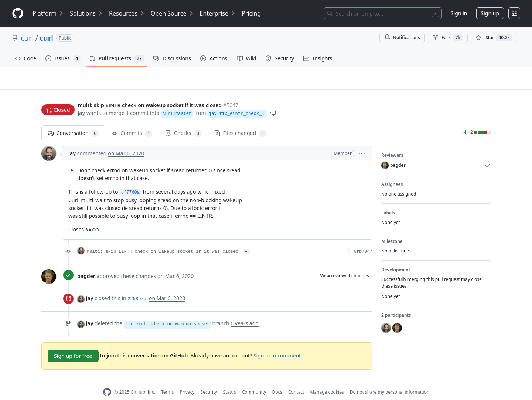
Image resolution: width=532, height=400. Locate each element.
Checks (183, 122)
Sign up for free (73, 344)
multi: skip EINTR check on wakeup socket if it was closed (163, 240)
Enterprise (218, 13)
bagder (86, 264)
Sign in (459, 13)
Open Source (172, 13)
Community (254, 380)
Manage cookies (327, 380)
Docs (277, 380)
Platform (48, 13)
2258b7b (137, 288)
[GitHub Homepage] (107, 381)
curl (27, 38)
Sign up (490, 13)
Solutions (86, 13)
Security (209, 380)
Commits (132, 122)
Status (230, 380)
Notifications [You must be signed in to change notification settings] (402, 38)
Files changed (241, 122)
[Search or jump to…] (383, 13)
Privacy (187, 380)
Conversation (73, 122)
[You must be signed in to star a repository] (494, 38)
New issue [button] (468, 83)
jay (81, 99)
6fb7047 (363, 240)
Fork (448, 38)
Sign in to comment (277, 344)
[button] (311, 99)
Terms (168, 380)
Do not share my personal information (390, 380)
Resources (127, 13)
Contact (296, 380)
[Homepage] (18, 13)
